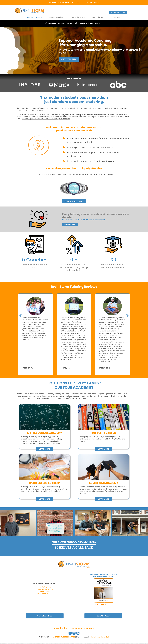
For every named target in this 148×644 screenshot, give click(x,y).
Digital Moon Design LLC (100, 637)
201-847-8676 (45, 587)
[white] (30, 9)
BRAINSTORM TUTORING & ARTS (63, 637)
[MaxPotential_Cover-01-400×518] (103, 579)
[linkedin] (78, 633)
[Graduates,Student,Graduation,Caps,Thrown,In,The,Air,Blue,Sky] (103, 455)
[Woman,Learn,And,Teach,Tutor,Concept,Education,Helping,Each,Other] (45, 455)
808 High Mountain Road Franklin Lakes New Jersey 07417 (45, 592)
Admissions (97, 483)
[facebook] (70, 633)
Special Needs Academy (45, 483)
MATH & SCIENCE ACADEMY (45, 433)
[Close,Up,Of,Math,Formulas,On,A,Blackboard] (45, 405)
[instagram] (74, 633)
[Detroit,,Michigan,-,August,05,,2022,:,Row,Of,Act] (103, 405)
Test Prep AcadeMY (103, 433)
